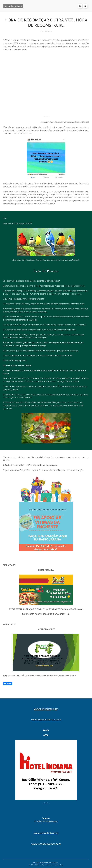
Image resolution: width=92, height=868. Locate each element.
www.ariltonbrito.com (46, 709)
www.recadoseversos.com (46, 720)
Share (8, 684)
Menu (84, 6)
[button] (80, 6)
